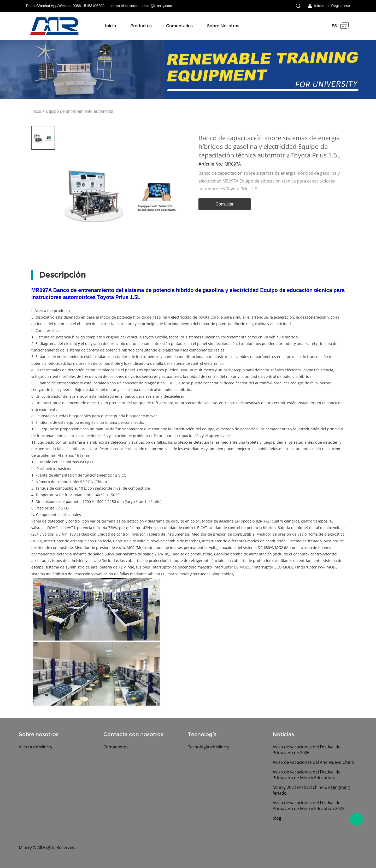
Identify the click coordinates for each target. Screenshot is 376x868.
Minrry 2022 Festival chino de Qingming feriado (311, 790)
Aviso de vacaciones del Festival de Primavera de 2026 (307, 750)
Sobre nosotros (223, 26)
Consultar (225, 204)
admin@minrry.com (156, 6)
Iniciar (319, 6)
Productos (141, 26)
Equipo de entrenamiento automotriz (80, 111)
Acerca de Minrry (36, 747)
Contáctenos (116, 747)
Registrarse (340, 6)
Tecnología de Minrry (209, 747)
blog (277, 818)
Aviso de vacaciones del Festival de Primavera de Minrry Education (307, 775)
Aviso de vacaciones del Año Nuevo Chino (313, 762)
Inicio (110, 26)
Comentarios (179, 26)
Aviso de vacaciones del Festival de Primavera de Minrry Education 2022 (309, 806)
